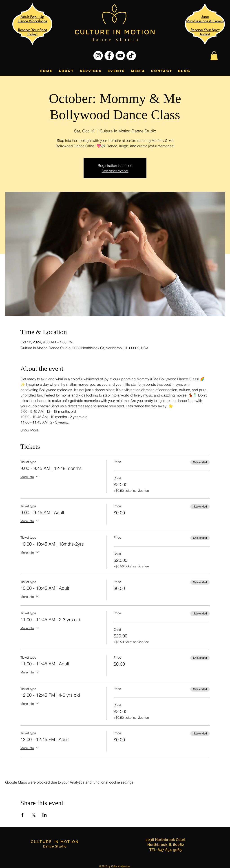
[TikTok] (131, 56)
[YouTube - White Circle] (120, 56)
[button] (214, 56)
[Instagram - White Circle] (98, 56)
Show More (29, 430)
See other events (115, 171)
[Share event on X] (34, 815)
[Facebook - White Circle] (109, 56)
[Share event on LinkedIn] (45, 815)
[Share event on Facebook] (23, 815)
